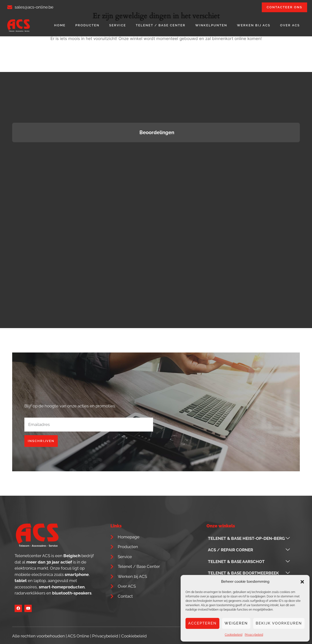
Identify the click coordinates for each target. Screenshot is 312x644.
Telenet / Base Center (161, 25)
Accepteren (202, 623)
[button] (302, 582)
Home (60, 25)
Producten (87, 25)
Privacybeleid (254, 635)
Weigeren (236, 623)
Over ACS (290, 25)
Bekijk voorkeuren (279, 623)
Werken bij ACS (254, 25)
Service (118, 25)
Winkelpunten (211, 25)
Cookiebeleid (234, 635)
